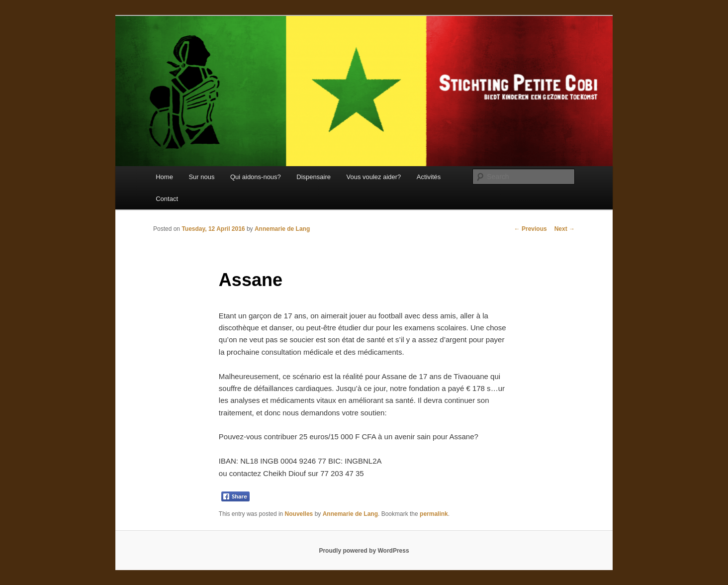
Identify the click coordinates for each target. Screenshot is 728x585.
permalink (434, 514)
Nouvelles (299, 514)
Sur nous (201, 177)
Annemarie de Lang (282, 229)
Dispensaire (314, 177)
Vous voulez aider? (373, 177)
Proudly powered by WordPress (364, 551)
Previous (531, 229)
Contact (167, 199)
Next (565, 229)
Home (164, 177)
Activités (429, 177)
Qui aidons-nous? (256, 177)
